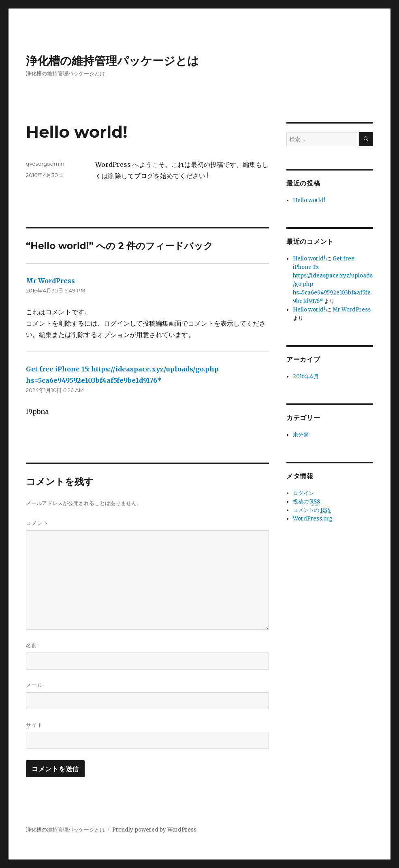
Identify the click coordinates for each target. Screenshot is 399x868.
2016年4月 (306, 376)
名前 (32, 645)
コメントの (312, 510)
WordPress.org (313, 519)
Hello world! (309, 200)
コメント (37, 523)
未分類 (301, 435)
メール (34, 685)
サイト (34, 725)
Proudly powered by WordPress (154, 830)
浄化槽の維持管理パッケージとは (112, 61)
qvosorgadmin (45, 164)
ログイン (303, 493)
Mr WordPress (50, 281)
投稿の (306, 502)
